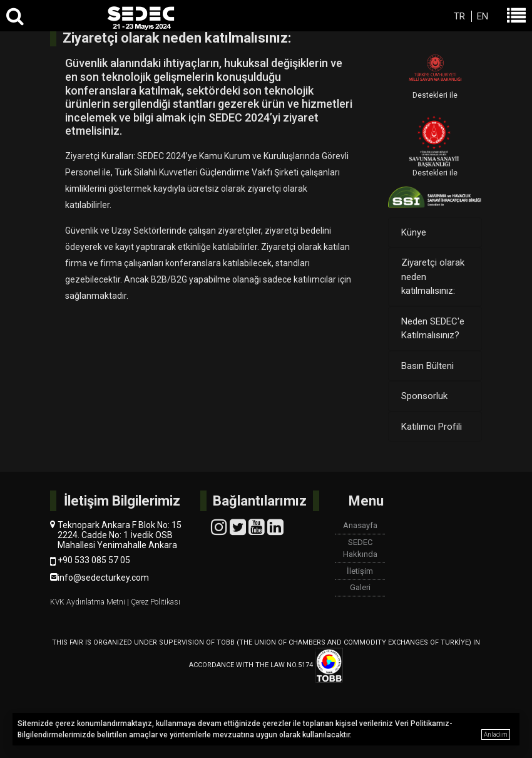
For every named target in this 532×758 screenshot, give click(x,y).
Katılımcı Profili (432, 427)
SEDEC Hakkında (360, 548)
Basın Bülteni (427, 366)
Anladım (496, 735)
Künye (414, 232)
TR (459, 16)
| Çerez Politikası (154, 602)
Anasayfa (360, 525)
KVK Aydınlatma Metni (89, 602)
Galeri (360, 587)
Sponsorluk (424, 396)
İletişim (360, 571)
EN (483, 16)
